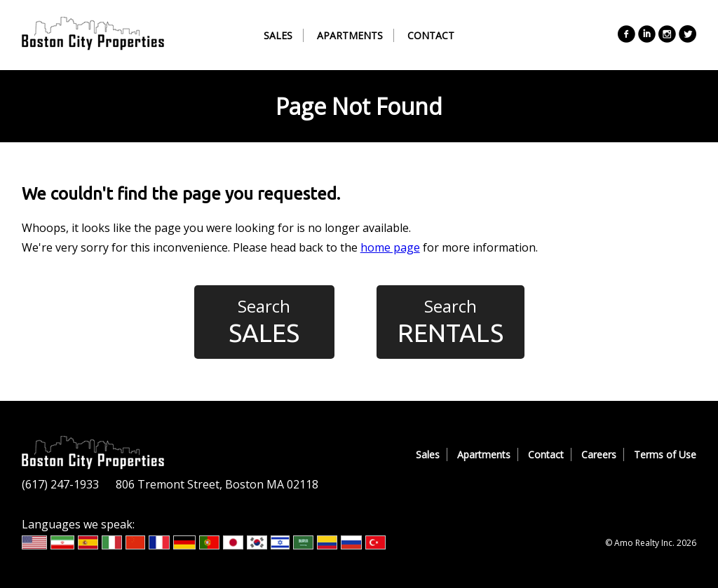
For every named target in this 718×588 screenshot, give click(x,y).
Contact (431, 35)
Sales (278, 35)
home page (390, 247)
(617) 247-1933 (60, 484)
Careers (599, 454)
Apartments (350, 35)
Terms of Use (665, 454)
